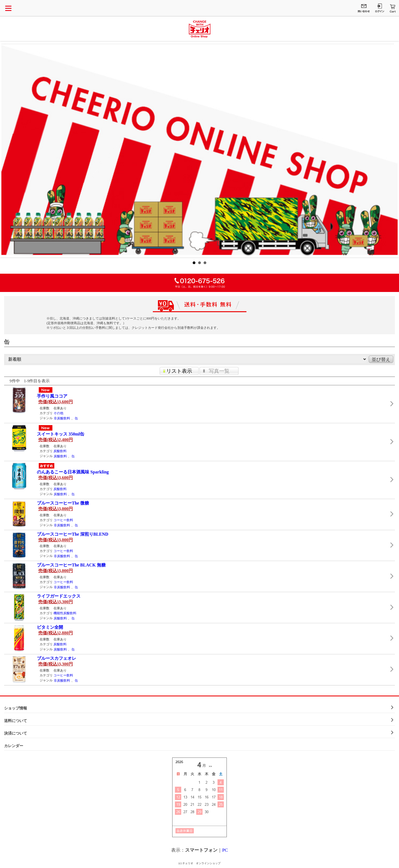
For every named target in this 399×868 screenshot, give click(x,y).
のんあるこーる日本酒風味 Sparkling (73, 472)
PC (225, 850)
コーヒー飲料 (63, 520)
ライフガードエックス (59, 596)
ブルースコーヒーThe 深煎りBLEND (73, 534)
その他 (58, 413)
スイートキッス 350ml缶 (61, 434)
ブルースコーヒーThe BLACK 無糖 (71, 565)
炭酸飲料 (60, 451)
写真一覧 (219, 371)
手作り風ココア (52, 396)
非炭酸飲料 (62, 418)
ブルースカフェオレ (56, 658)
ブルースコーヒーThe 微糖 (63, 503)
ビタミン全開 (50, 627)
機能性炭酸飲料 (65, 613)
